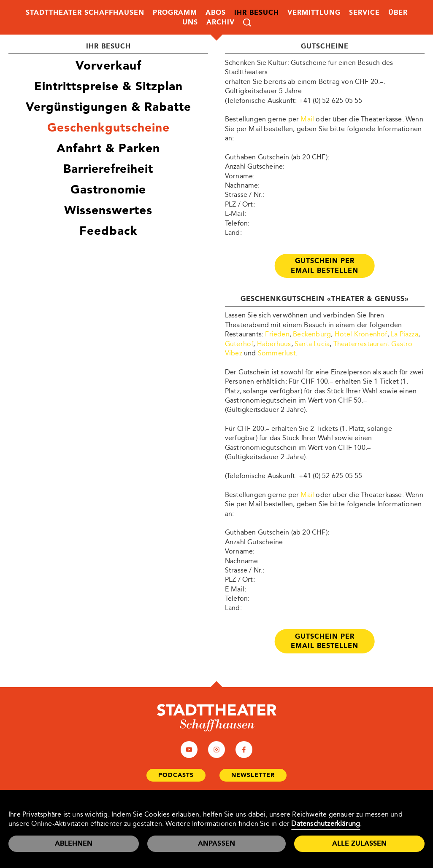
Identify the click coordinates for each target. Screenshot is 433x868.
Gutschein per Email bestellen (325, 265)
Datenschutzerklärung (326, 824)
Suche (247, 23)
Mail (307, 119)
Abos (216, 12)
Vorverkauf (108, 66)
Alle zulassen (359, 843)
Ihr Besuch (257, 12)
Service (364, 12)
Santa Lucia (312, 344)
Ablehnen (74, 843)
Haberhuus (274, 344)
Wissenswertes (108, 210)
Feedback (108, 231)
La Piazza (405, 334)
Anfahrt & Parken (108, 148)
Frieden (277, 334)
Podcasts (176, 775)
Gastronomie (108, 189)
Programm (175, 12)
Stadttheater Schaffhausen (85, 12)
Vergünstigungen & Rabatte (108, 107)
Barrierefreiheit (108, 169)
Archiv (221, 22)
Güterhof (239, 344)
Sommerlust (277, 353)
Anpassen (217, 843)
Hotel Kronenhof (361, 334)
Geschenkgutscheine (108, 128)
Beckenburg (312, 334)
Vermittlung (314, 12)
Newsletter (253, 775)
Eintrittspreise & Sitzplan (108, 86)
